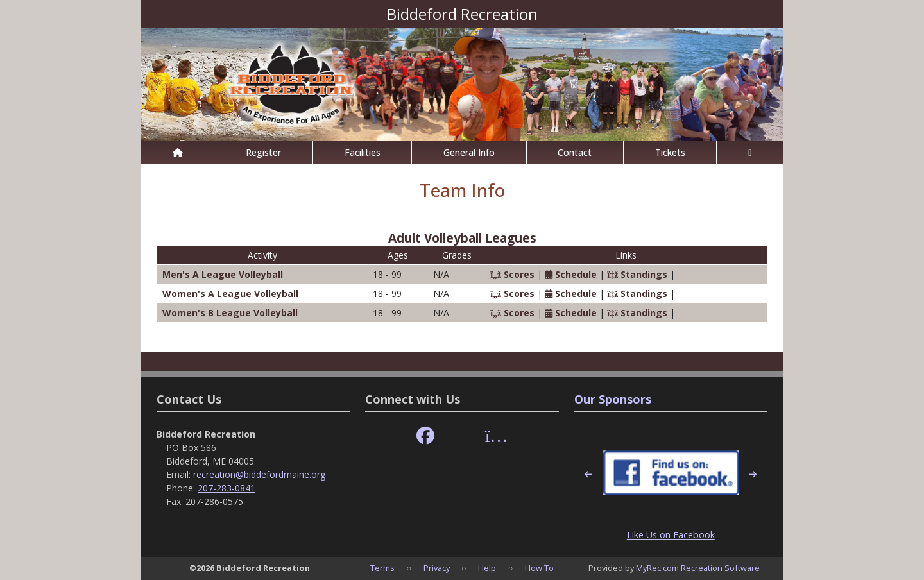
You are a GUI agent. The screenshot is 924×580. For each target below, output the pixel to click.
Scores (512, 274)
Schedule (571, 274)
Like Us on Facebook (671, 535)
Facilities (363, 152)
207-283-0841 (227, 488)
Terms (382, 568)
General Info (469, 152)
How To (539, 568)
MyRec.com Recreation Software (698, 568)
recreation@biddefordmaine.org (259, 474)
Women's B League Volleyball (230, 313)
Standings (637, 274)
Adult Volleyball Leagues (462, 238)
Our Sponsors (613, 399)
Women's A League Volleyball (230, 294)
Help (487, 568)
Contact (575, 152)
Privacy (437, 568)
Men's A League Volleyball (223, 274)
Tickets (670, 152)
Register (263, 152)
